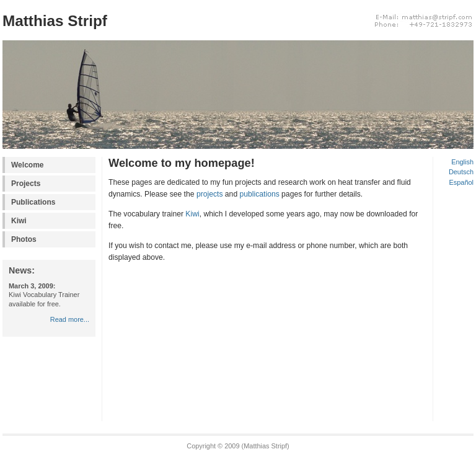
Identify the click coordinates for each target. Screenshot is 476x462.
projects (210, 194)
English (462, 162)
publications (260, 194)
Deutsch (461, 172)
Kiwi (19, 221)
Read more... (70, 319)
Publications (33, 202)
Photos (24, 239)
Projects (26, 184)
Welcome (28, 165)
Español (461, 182)
